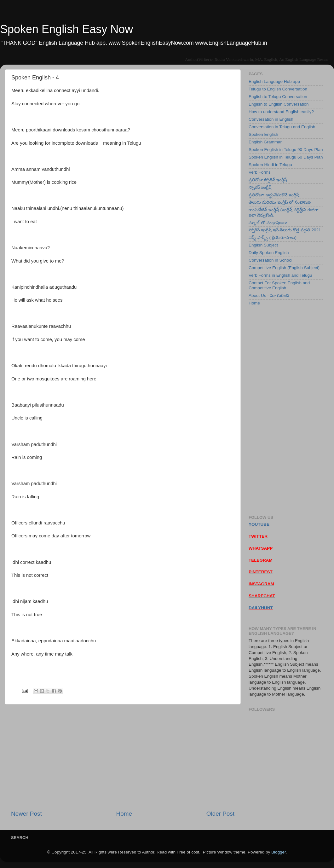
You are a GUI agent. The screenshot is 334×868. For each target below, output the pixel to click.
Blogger (279, 852)
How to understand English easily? (281, 112)
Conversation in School (271, 260)
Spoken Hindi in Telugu (270, 165)
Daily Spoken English (269, 253)
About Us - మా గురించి (269, 295)
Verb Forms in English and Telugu (280, 275)
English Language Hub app (274, 81)
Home (124, 814)
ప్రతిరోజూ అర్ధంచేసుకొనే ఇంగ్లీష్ (274, 195)
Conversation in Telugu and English (282, 127)
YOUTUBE (259, 524)
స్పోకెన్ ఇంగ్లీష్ (260, 187)
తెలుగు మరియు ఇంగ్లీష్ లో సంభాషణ (280, 202)
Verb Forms (260, 172)
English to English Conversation (279, 104)
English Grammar (265, 142)
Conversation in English (271, 119)
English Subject (263, 245)
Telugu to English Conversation (278, 89)
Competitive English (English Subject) (284, 268)
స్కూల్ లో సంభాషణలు (268, 223)
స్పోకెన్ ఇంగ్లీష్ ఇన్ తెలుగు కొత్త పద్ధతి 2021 (285, 230)
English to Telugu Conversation (278, 97)
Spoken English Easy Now (66, 29)
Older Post (220, 814)
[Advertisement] (123, 757)
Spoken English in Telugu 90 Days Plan (286, 150)
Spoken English (263, 134)
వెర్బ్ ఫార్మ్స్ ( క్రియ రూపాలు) (273, 237)
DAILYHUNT (261, 608)
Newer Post (26, 814)
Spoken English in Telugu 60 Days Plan (286, 157)
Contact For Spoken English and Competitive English (279, 285)
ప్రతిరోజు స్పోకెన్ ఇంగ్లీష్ (268, 180)
